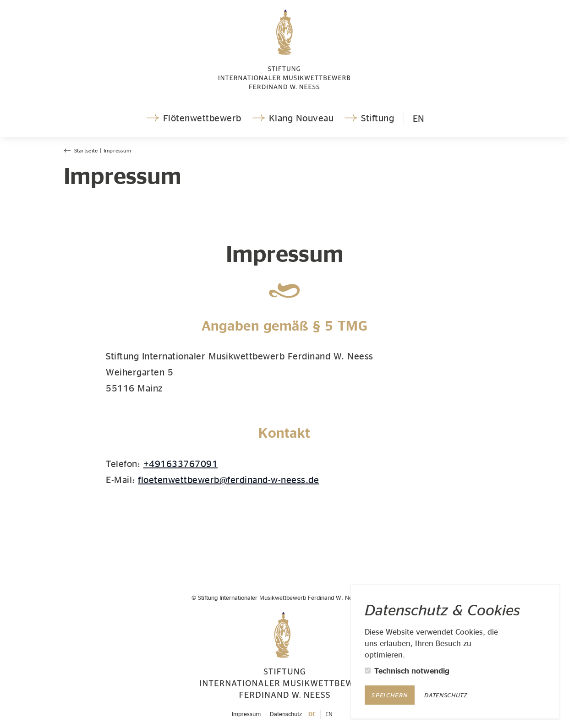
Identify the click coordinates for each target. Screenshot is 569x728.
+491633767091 (181, 463)
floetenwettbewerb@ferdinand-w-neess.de (228, 479)
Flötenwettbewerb (193, 118)
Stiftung (368, 118)
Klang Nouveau (292, 118)
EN (419, 118)
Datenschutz (446, 695)
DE (312, 714)
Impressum (246, 714)
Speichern (390, 695)
